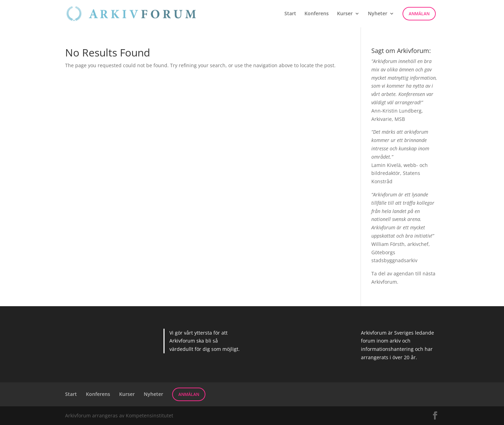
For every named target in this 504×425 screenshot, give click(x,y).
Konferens (317, 14)
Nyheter (378, 14)
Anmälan (419, 14)
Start (290, 14)
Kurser (345, 14)
